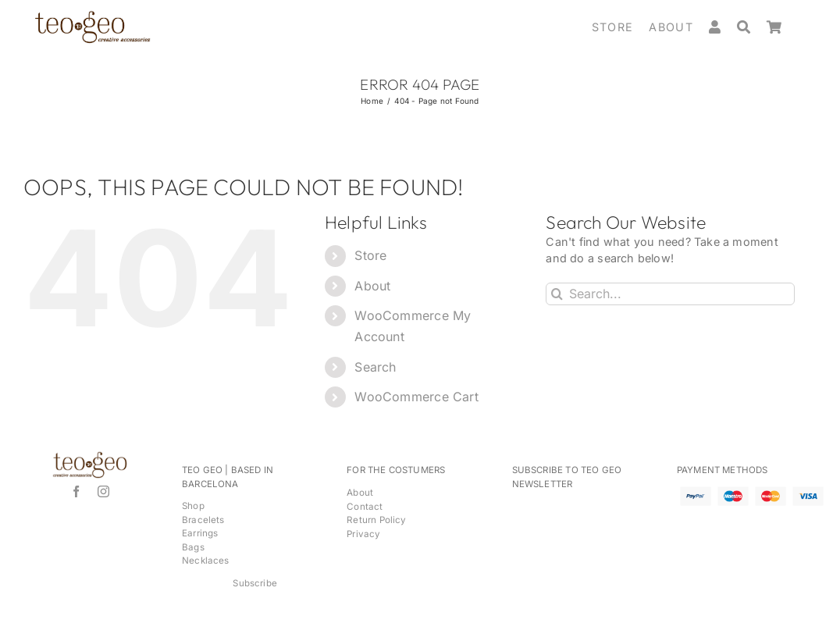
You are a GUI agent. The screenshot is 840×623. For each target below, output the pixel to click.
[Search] (752, 27)
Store (370, 255)
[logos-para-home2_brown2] (92, 15)
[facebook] (76, 491)
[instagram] (103, 491)
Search (375, 367)
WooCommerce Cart (416, 397)
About (372, 286)
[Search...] (670, 294)
